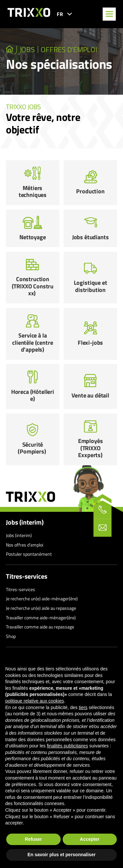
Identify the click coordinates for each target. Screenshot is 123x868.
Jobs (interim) (25, 522)
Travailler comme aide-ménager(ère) (41, 617)
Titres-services (27, 576)
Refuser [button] (33, 839)
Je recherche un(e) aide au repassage (41, 608)
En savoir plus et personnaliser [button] (62, 855)
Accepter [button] (90, 839)
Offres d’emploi (69, 49)
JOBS (27, 49)
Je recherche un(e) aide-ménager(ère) (42, 598)
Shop (11, 636)
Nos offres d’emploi (25, 545)
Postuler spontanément (29, 554)
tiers (83, 707)
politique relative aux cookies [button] (35, 701)
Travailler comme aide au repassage (40, 627)
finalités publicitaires (67, 746)
